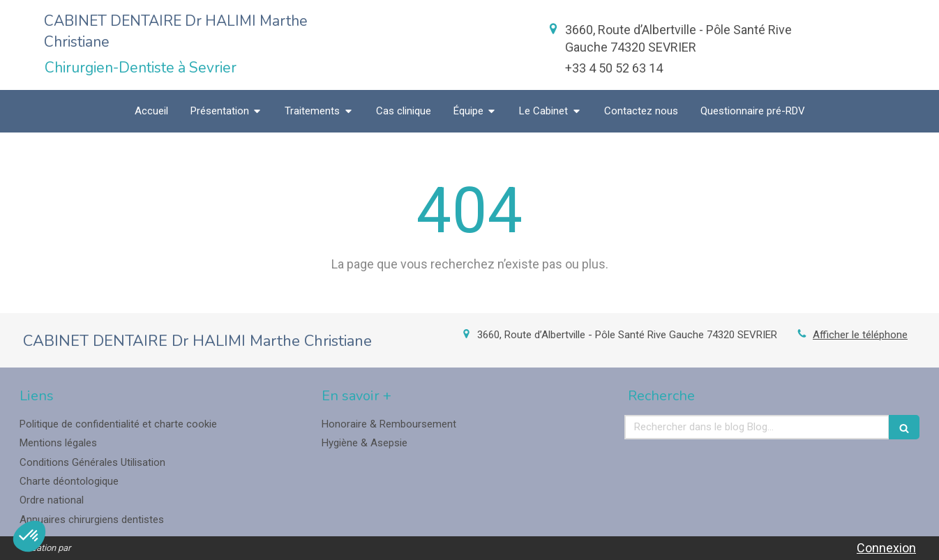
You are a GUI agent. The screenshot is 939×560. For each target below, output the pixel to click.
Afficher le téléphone (860, 335)
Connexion (886, 548)
